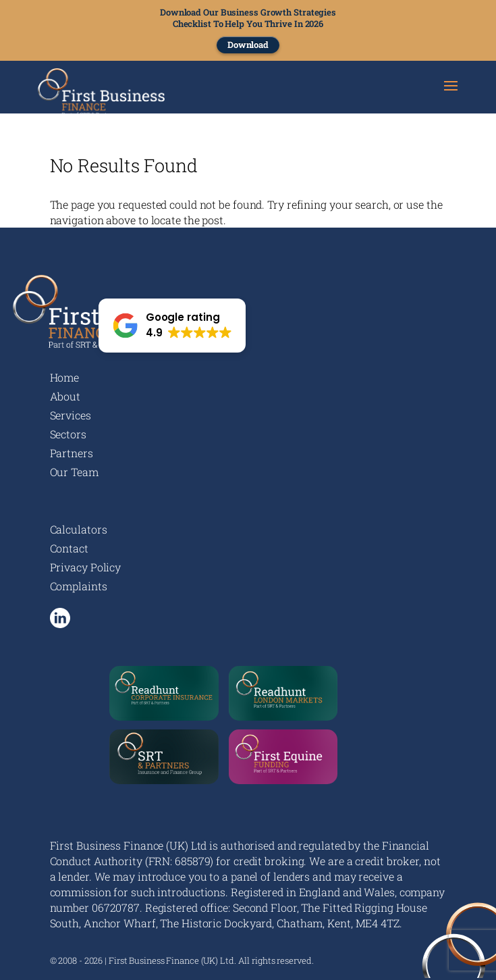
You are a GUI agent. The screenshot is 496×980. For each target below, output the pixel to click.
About (65, 396)
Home (65, 377)
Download (248, 45)
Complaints (79, 586)
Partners (72, 453)
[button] (172, 326)
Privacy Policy (86, 567)
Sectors (68, 434)
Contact (69, 548)
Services (71, 415)
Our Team (74, 472)
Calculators (79, 529)
